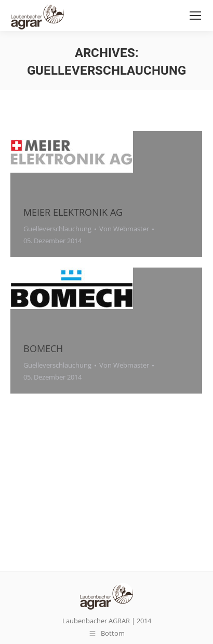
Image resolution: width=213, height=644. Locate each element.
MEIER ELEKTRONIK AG (73, 212)
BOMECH (43, 348)
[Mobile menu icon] (195, 16)
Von (124, 229)
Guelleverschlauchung (57, 229)
